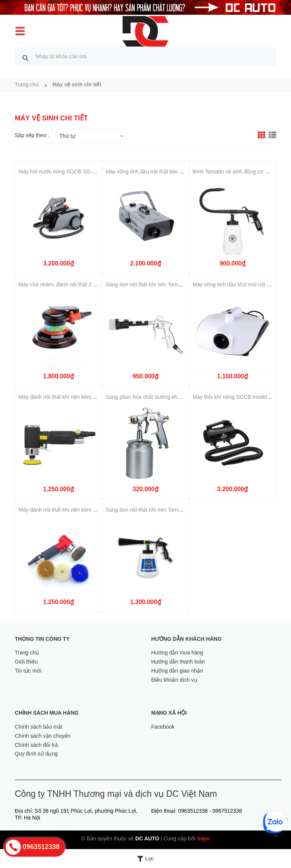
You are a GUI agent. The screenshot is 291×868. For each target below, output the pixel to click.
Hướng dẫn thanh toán (178, 662)
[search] (25, 58)
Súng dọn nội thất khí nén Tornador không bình (161, 284)
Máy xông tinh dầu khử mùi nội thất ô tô (239, 284)
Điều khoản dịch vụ (174, 680)
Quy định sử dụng (36, 754)
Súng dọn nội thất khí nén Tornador (147, 510)
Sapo (203, 838)
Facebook (163, 727)
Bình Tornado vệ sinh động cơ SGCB (236, 172)
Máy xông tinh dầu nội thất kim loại (147, 172)
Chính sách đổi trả (36, 745)
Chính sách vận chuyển (43, 736)
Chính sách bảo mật (39, 727)
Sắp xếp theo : (32, 135)
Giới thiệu (26, 662)
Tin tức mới (28, 671)
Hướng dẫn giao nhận (177, 671)
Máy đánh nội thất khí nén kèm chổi (61, 397)
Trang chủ (27, 653)
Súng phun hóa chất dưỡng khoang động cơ (158, 397)
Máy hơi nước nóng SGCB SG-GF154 (63, 172)
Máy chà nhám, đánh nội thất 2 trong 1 (64, 284)
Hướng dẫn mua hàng (177, 653)
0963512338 (193, 811)
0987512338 (227, 811)
